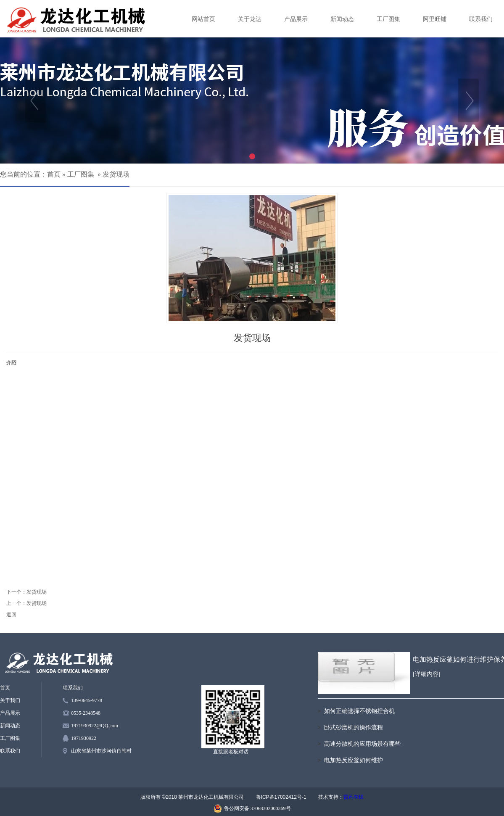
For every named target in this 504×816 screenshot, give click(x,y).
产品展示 (296, 19)
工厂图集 (388, 19)
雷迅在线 (354, 797)
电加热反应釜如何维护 (354, 760)
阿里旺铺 (435, 19)
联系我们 (481, 19)
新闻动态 (342, 19)
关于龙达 (250, 19)
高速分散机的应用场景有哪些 (362, 744)
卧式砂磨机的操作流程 (354, 728)
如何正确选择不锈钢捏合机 (359, 711)
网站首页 (203, 19)
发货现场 (116, 174)
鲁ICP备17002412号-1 (281, 797)
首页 (54, 174)
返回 (11, 615)
